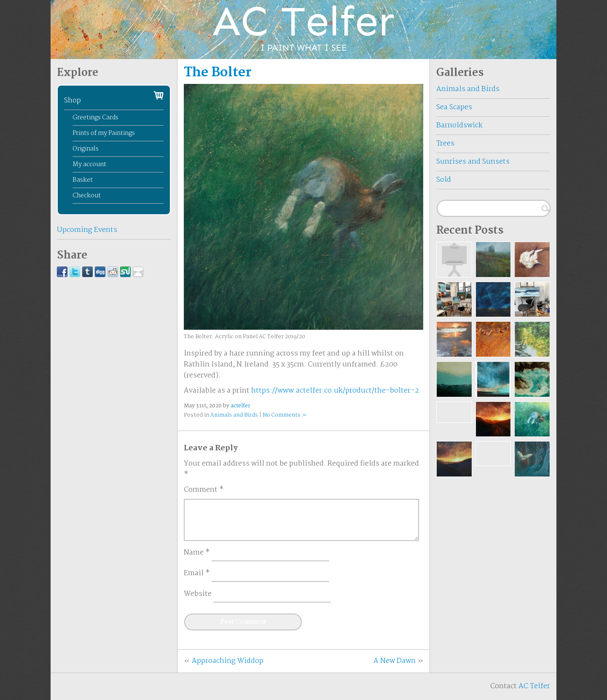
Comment (204, 490)
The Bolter (218, 73)
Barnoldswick (459, 125)
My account (89, 164)
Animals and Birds (234, 415)
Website (198, 594)
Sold (444, 180)
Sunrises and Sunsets (473, 162)
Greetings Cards (95, 118)
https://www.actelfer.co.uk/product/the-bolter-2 (335, 391)
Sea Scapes (454, 107)
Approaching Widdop (228, 661)
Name (197, 553)
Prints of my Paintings (104, 133)
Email (197, 573)
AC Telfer (534, 686)
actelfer (240, 406)
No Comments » (285, 415)
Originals (86, 149)
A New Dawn (395, 661)
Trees (445, 144)
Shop (73, 101)
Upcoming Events (87, 230)
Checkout (87, 196)
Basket (83, 180)
